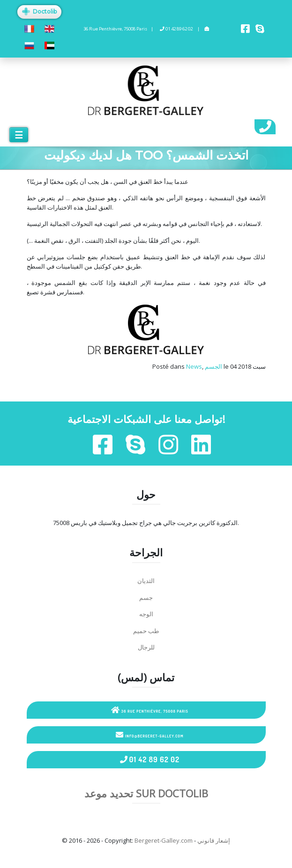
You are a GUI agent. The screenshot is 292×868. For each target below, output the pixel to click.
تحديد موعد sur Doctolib (146, 793)
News (194, 366)
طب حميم (146, 631)
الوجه (146, 614)
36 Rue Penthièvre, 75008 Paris (150, 710)
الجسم (213, 366)
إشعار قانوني (214, 840)
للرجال (146, 647)
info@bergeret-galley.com (150, 735)
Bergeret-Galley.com (164, 840)
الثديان (146, 581)
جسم (146, 598)
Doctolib (39, 11)
